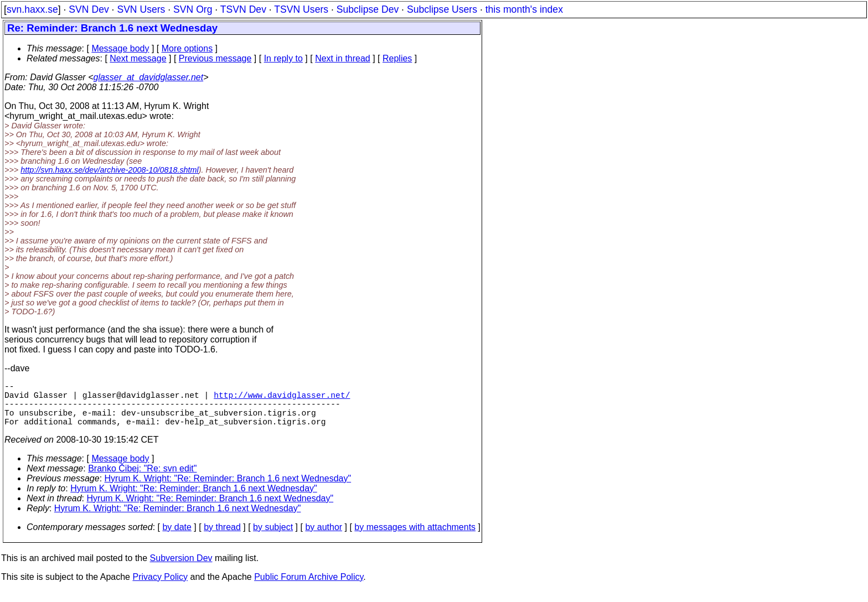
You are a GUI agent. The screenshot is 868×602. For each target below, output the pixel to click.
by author (324, 538)
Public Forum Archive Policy (309, 588)
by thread (222, 538)
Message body (120, 48)
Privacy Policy (160, 588)
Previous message (215, 58)
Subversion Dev (181, 569)
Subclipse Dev (368, 9)
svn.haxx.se (32, 9)
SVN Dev (89, 9)
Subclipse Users (442, 9)
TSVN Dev (243, 9)
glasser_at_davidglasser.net (148, 77)
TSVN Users (301, 9)
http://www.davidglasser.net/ (282, 399)
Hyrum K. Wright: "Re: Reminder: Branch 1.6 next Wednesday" (228, 489)
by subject (273, 538)
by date (177, 538)
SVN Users (141, 9)
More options (187, 48)
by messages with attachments (415, 538)
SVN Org (193, 9)
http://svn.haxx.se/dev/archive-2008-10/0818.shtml (110, 170)
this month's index (524, 9)
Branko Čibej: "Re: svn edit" (142, 479)
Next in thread (343, 58)
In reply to (283, 58)
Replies (397, 58)
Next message (138, 58)
